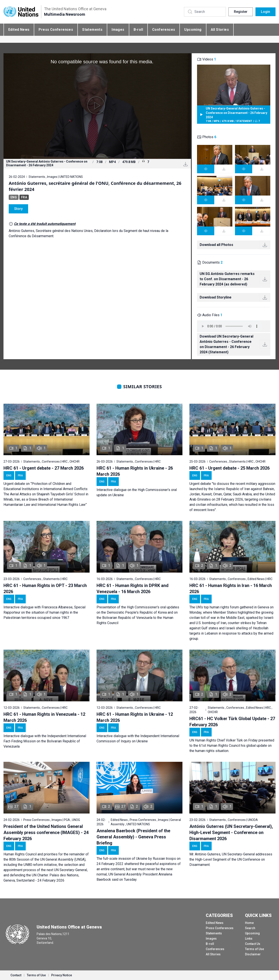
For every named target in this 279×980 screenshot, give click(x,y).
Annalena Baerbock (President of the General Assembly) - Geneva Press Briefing (133, 837)
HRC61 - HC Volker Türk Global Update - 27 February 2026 (232, 722)
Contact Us (253, 944)
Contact (16, 975)
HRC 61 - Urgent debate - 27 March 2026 (44, 468)
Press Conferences (56, 30)
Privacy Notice (62, 975)
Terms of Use (254, 949)
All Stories (220, 30)
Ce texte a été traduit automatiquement (45, 224)
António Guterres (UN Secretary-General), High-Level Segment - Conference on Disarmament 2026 (231, 832)
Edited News (19, 30)
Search (250, 928)
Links (249, 939)
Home (249, 923)
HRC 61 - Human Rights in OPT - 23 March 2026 (45, 589)
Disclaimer (253, 954)
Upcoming (193, 30)
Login (265, 12)
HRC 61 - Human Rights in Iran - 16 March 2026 (231, 589)
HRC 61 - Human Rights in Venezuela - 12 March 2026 (44, 717)
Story (18, 209)
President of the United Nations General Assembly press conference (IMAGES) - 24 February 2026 (46, 832)
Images (118, 30)
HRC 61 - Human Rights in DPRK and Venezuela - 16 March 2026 (133, 589)
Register (241, 12)
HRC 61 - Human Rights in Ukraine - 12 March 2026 (135, 717)
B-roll (138, 30)
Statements (92, 30)
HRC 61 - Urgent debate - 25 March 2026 (230, 468)
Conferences (164, 30)
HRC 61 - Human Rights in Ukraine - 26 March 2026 (135, 471)
